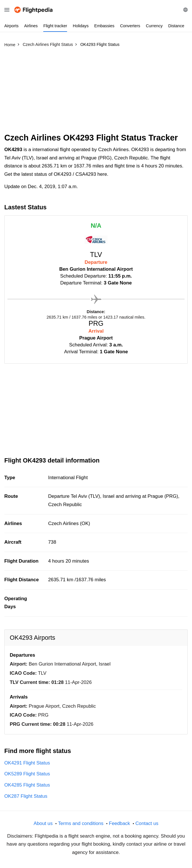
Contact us (147, 823)
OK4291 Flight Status (27, 763)
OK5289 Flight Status (27, 774)
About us (43, 823)
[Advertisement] (96, 93)
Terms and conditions (81, 823)
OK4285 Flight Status (27, 785)
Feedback (119, 823)
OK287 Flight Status (26, 796)
